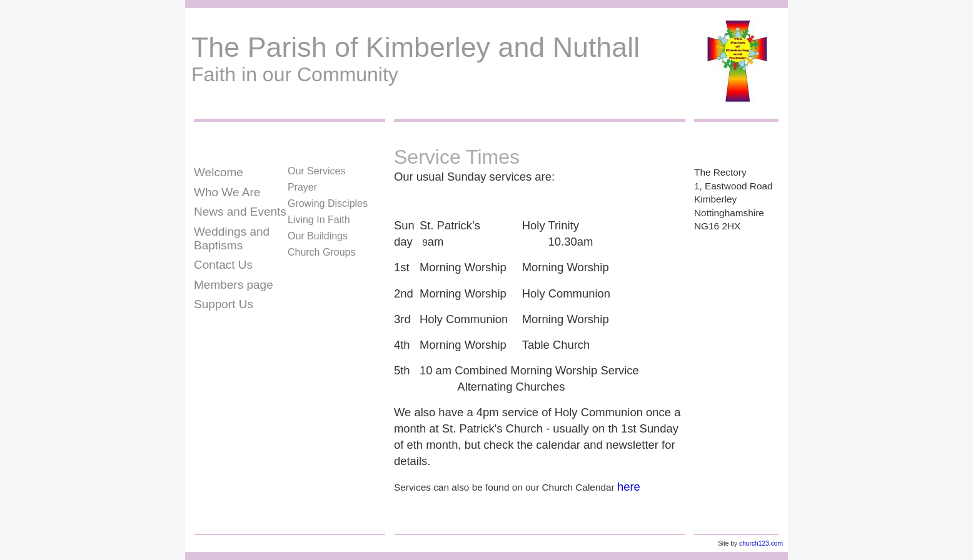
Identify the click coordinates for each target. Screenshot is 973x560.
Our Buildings (318, 236)
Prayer (302, 187)
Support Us (224, 304)
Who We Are (227, 192)
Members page (234, 285)
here (629, 487)
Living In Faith (319, 220)
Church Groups (322, 252)
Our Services (316, 171)
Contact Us (223, 265)
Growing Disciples (328, 203)
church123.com (761, 543)
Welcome (219, 172)
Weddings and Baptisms (232, 238)
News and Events (240, 212)
